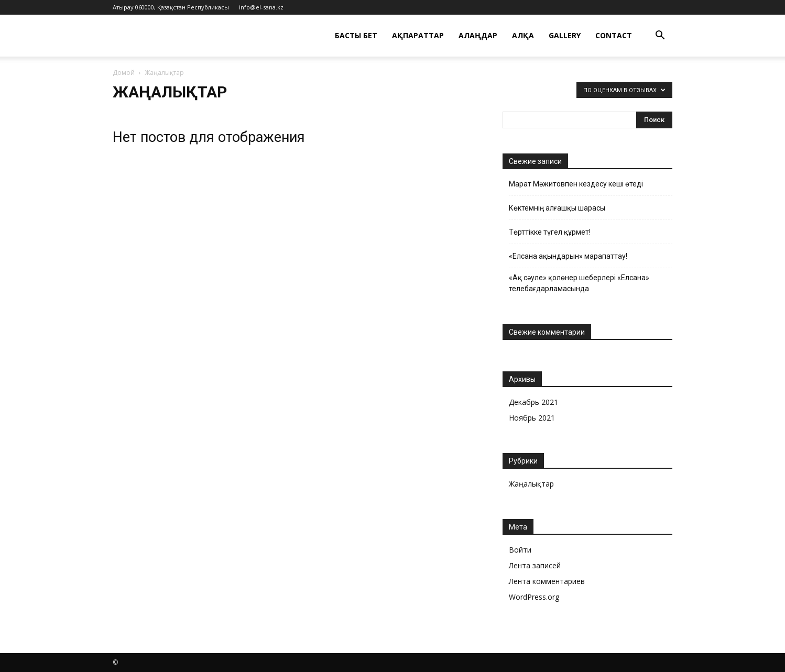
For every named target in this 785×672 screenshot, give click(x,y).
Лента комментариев (547, 581)
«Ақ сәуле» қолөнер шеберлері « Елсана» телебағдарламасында (579, 283)
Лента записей (535, 565)
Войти (520, 550)
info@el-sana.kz (261, 7)
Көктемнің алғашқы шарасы (557, 208)
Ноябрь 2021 (532, 418)
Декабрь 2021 (533, 402)
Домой (124, 73)
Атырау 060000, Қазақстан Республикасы (171, 7)
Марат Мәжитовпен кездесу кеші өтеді (576, 184)
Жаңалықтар (531, 484)
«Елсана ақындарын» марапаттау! (568, 256)
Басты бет (356, 35)
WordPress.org (534, 597)
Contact (614, 35)
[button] (660, 36)
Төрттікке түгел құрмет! (550, 232)
